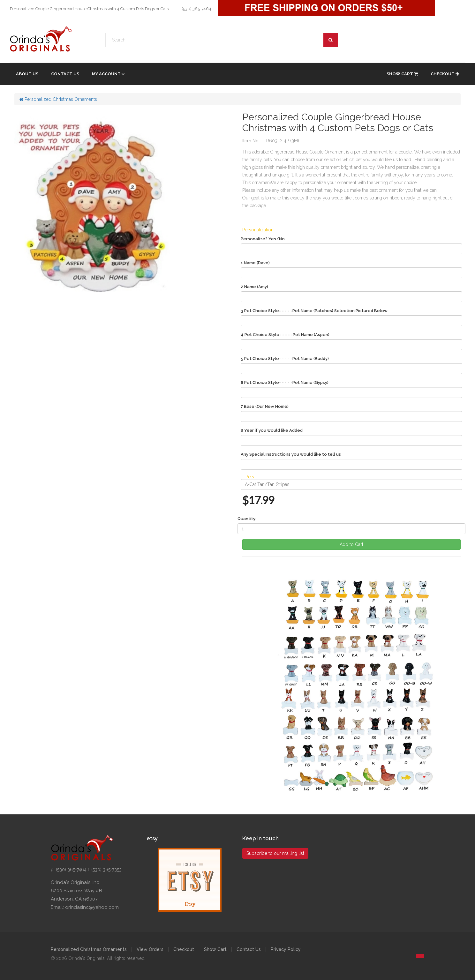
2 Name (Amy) (254, 287)
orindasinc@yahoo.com (92, 907)
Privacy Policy (286, 949)
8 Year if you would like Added (272, 430)
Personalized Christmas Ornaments (58, 99)
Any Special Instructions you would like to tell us (291, 454)
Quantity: (247, 519)
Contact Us (65, 74)
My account (106, 74)
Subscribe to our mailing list (275, 853)
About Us (27, 74)
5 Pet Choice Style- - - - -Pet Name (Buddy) (285, 359)
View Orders (150, 949)
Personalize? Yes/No (263, 239)
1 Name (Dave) (255, 263)
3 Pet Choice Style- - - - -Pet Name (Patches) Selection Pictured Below (314, 311)
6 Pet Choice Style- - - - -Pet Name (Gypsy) (285, 382)
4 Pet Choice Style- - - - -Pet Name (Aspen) (285, 335)
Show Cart (402, 74)
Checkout (445, 74)
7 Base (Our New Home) (265, 406)
